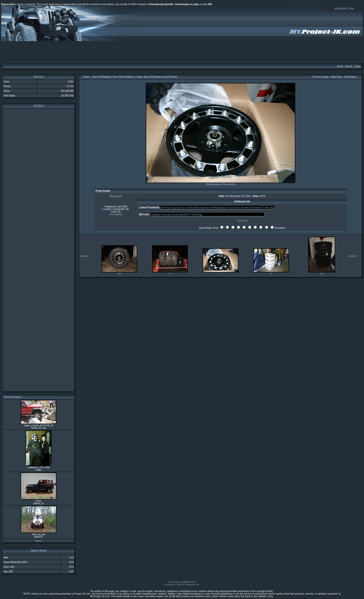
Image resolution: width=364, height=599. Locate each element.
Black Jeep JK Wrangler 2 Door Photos (157, 77)
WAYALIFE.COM (344, 9)
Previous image (321, 77)
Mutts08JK (116, 196)
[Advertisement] (182, 52)
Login (357, 66)
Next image (350, 77)
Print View (242, 221)
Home (340, 66)
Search (349, 66)
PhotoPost (186, 582)
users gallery (116, 214)
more (38, 541)
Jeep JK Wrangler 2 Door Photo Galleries (113, 77)
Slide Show (337, 77)
